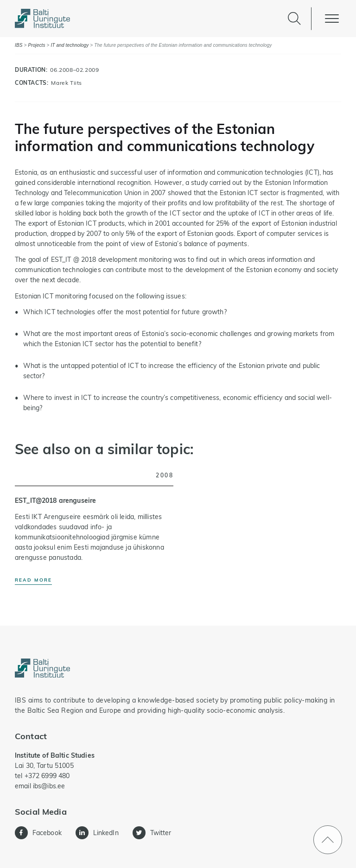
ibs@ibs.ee (49, 786)
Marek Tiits (67, 83)
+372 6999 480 (47, 776)
